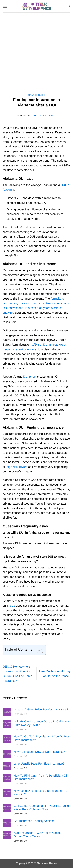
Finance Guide (37, 95)
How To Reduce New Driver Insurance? (39, 752)
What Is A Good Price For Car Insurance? (41, 709)
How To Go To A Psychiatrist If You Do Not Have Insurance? (41, 738)
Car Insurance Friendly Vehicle (34, 821)
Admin (52, 115)
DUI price (29, 377)
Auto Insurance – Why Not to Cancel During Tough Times (37, 835)
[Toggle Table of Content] (38, 650)
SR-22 (11, 606)
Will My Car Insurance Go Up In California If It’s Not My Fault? (41, 723)
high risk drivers (17, 467)
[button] (5, 6)
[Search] (69, 6)
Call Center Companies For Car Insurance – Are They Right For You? (41, 808)
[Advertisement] (36, 51)
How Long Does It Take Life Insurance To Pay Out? (40, 793)
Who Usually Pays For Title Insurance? (39, 764)
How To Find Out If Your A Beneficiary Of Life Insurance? (40, 777)
